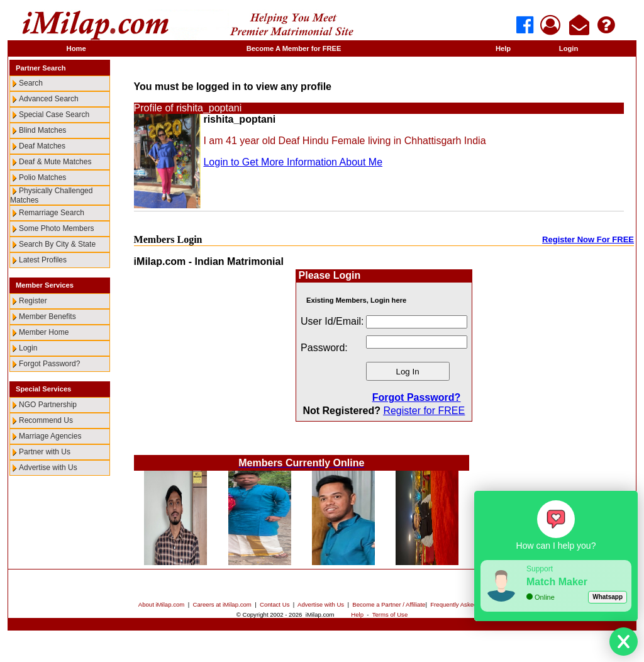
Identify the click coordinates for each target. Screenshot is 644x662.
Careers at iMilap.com (222, 604)
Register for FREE (424, 411)
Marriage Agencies (50, 436)
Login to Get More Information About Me (293, 162)
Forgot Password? (49, 364)
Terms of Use (390, 614)
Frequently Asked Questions (468, 604)
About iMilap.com (162, 604)
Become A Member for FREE (294, 48)
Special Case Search (54, 115)
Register (33, 301)
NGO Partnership (48, 405)
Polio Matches (42, 177)
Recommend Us (46, 420)
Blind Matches (42, 130)
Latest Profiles (43, 260)
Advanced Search (49, 99)
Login (569, 48)
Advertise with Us (48, 468)
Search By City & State (57, 244)
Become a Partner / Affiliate (389, 604)
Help (503, 48)
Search (31, 83)
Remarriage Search (52, 213)
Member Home (44, 332)
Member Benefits (47, 317)
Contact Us (275, 604)
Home (76, 48)
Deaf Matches (42, 146)
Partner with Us (45, 452)
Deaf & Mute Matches (55, 162)
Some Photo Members (56, 228)
